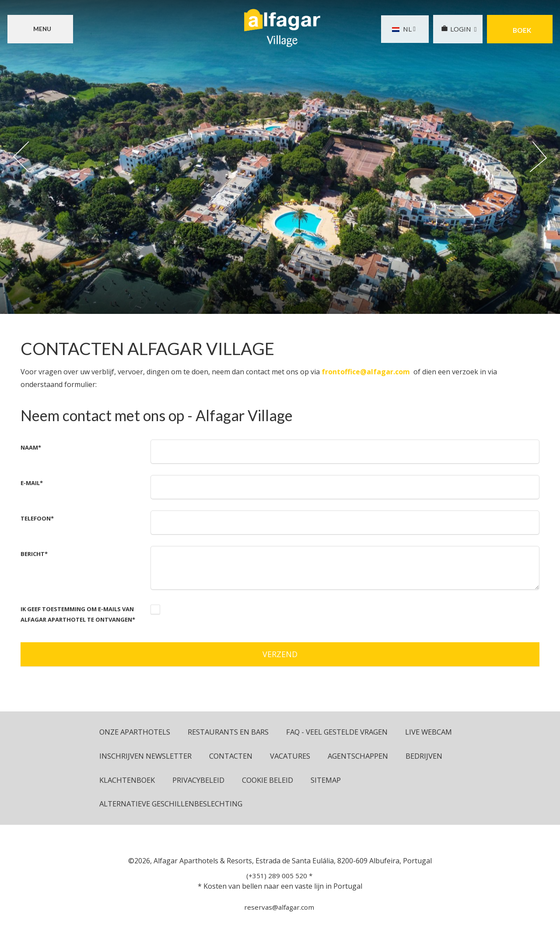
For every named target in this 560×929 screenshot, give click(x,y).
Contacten (300, 756)
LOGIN (455, 29)
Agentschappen (131, 781)
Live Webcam (124, 756)
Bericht (34, 554)
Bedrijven (198, 781)
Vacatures (361, 756)
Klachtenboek (263, 781)
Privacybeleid (336, 781)
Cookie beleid (407, 781)
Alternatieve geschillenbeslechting (222, 805)
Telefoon (37, 518)
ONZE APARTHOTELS (136, 732)
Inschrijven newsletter (213, 756)
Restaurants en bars (232, 732)
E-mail (32, 483)
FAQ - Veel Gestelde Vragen (344, 732)
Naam (31, 447)
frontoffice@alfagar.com (366, 372)
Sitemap (115, 805)
